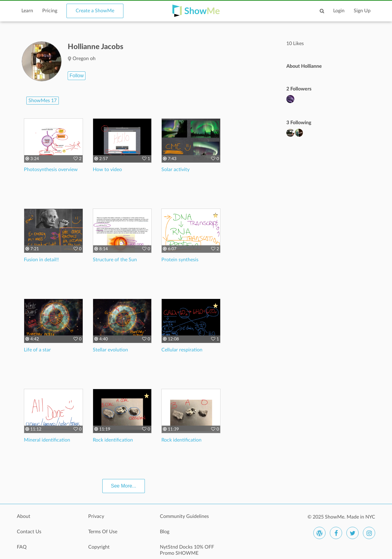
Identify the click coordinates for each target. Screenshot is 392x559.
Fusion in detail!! (41, 260)
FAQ (22, 547)
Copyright (99, 547)
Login (339, 11)
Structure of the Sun (115, 260)
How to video (107, 170)
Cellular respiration (182, 350)
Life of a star (37, 350)
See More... (124, 486)
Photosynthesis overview (51, 170)
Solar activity (175, 170)
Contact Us (29, 532)
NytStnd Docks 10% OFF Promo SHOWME (187, 550)
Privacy (96, 516)
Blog (165, 532)
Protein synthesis (180, 260)
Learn (27, 11)
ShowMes (43, 101)
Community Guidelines (184, 516)
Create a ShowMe (95, 11)
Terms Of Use (103, 532)
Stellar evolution (110, 350)
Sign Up (362, 11)
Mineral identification (47, 440)
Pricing (50, 11)
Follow (77, 76)
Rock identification (113, 440)
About (24, 516)
